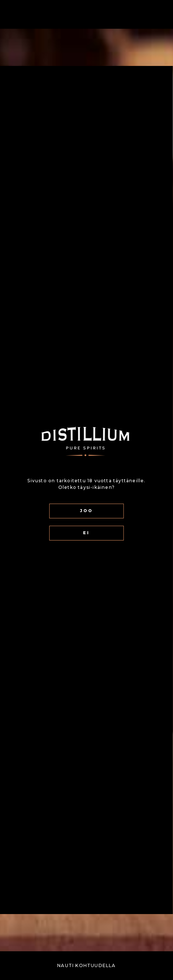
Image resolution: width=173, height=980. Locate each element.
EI (86, 533)
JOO (86, 511)
